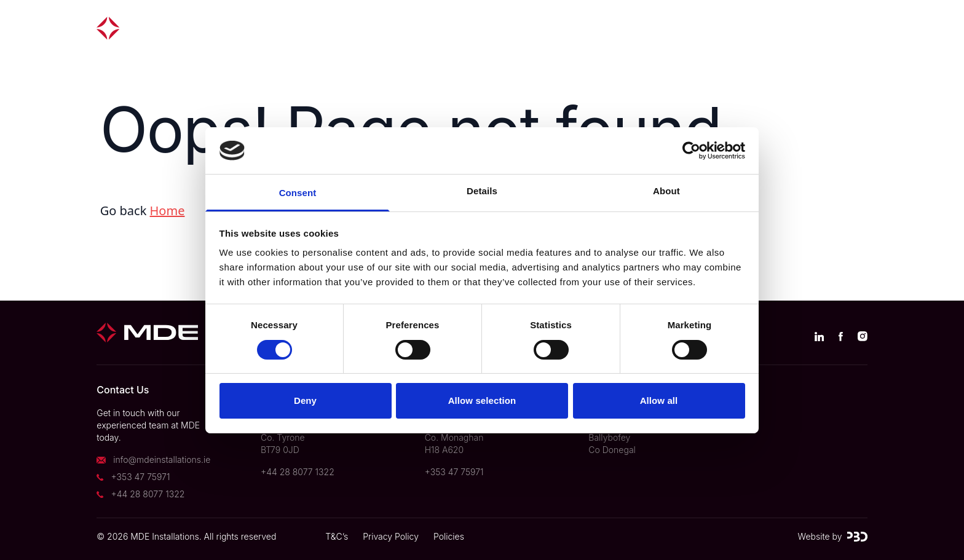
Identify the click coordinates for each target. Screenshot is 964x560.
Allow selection (482, 400)
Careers (761, 28)
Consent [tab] (298, 193)
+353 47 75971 (141, 477)
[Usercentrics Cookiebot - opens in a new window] (691, 151)
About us (575, 28)
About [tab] (666, 191)
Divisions (498, 28)
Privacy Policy (391, 536)
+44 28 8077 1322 (148, 494)
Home (168, 211)
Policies (449, 536)
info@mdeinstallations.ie (162, 459)
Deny (305, 400)
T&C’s (337, 536)
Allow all (659, 400)
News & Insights (670, 28)
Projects (424, 28)
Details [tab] (482, 191)
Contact (832, 28)
